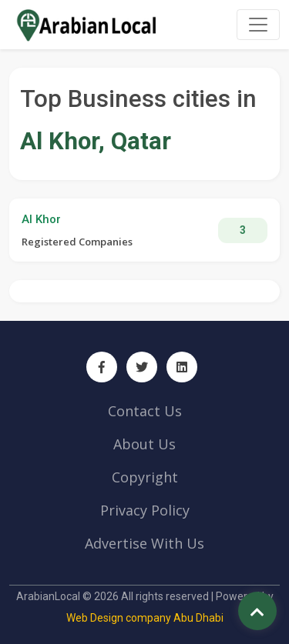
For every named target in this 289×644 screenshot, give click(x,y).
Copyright (145, 477)
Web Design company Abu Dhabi (145, 618)
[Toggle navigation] (258, 25)
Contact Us (145, 411)
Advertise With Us (144, 543)
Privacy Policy (145, 510)
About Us (144, 444)
